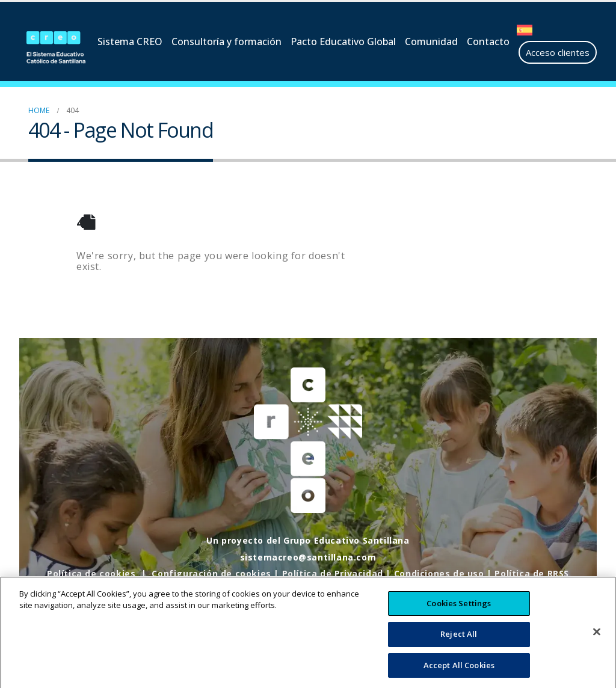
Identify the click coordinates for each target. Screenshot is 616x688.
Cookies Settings (459, 613)
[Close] (597, 642)
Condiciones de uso (439, 573)
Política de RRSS (532, 573)
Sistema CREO (130, 41)
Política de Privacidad (333, 573)
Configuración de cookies (211, 573)
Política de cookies (91, 573)
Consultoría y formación (226, 41)
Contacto (488, 41)
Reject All (459, 645)
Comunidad (431, 41)
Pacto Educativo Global (343, 41)
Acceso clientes (558, 52)
